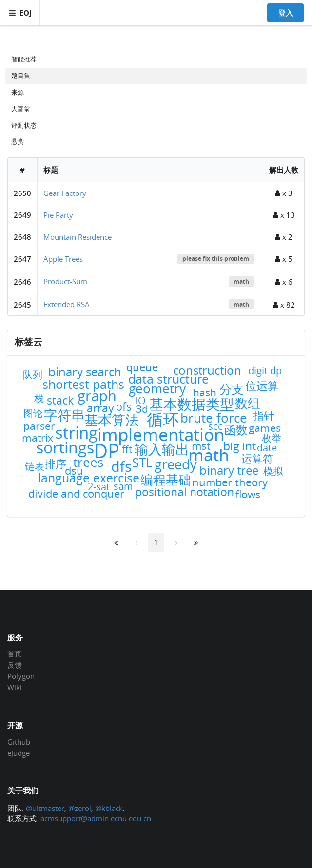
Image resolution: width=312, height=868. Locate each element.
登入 (286, 13)
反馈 (15, 665)
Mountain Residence (78, 237)
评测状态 (24, 125)
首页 (15, 654)
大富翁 (21, 109)
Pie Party (58, 215)
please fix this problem (216, 259)
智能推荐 (24, 59)
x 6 (284, 282)
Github (19, 742)
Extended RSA (67, 304)
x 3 (284, 193)
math (241, 281)
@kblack (109, 808)
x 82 (284, 305)
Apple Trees (63, 259)
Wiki (15, 687)
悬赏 (18, 141)
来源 (18, 92)
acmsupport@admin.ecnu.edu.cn (96, 818)
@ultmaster (45, 808)
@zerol (80, 808)
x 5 (284, 259)
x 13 (284, 215)
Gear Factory (65, 193)
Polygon (21, 676)
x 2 (284, 237)
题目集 (21, 76)
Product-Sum (65, 281)
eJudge (19, 753)
